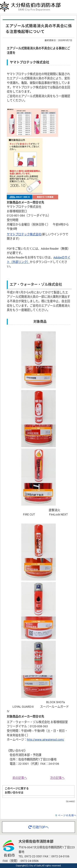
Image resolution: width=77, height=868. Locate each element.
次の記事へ (57, 778)
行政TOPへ (38, 827)
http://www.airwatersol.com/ (46, 740)
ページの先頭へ (67, 815)
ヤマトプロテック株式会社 (24, 234)
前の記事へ (20, 778)
